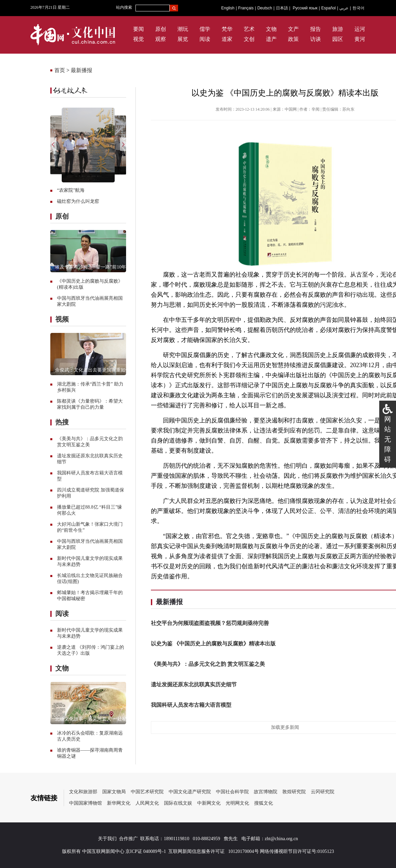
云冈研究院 (323, 792)
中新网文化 (209, 803)
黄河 (360, 39)
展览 (183, 39)
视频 (62, 319)
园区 (338, 39)
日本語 (282, 8)
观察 (161, 39)
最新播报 (81, 70)
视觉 (138, 39)
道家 (227, 39)
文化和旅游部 (83, 792)
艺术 (249, 29)
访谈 (316, 39)
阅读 (205, 39)
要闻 (138, 29)
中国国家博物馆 (86, 803)
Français (246, 8)
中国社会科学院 (232, 792)
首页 (60, 70)
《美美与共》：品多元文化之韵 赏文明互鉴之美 (208, 664)
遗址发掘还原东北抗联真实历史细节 (194, 684)
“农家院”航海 (71, 190)
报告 (316, 29)
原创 (161, 29)
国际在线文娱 (178, 803)
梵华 (227, 29)
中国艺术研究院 (147, 792)
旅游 (338, 29)
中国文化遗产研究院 (190, 792)
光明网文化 (237, 803)
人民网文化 (147, 803)
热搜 (62, 422)
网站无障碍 (388, 439)
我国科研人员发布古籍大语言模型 (191, 705)
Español (328, 8)
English (228, 8)
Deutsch (265, 8)
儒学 (205, 29)
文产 (293, 29)
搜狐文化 (264, 803)
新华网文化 (119, 803)
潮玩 (183, 29)
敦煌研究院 (294, 792)
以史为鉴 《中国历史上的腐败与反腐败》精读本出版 (213, 644)
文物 (271, 29)
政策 (293, 39)
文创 (249, 39)
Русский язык (305, 8)
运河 (360, 29)
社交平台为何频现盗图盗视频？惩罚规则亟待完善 (210, 623)
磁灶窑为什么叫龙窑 (78, 201)
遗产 (271, 39)
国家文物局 (114, 792)
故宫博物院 (266, 792)
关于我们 (107, 839)
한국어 (358, 8)
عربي (344, 8)
